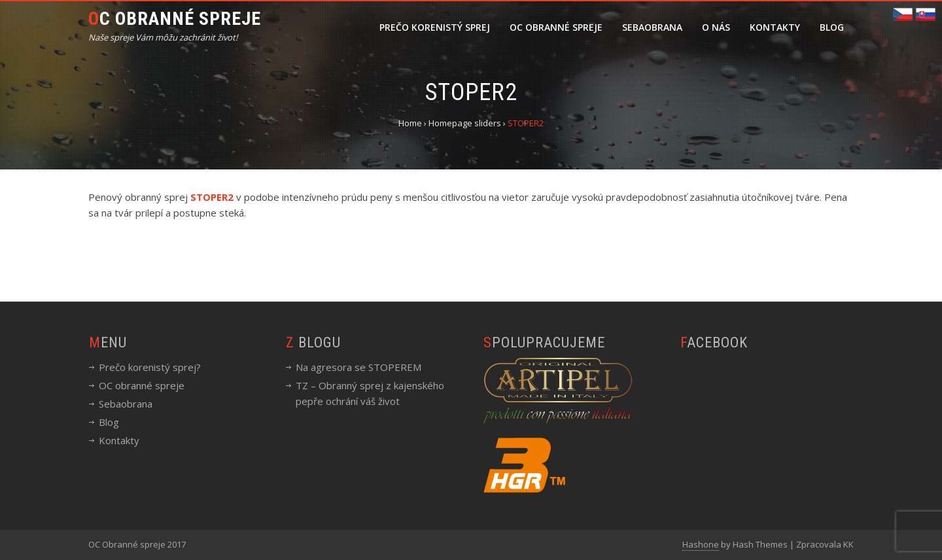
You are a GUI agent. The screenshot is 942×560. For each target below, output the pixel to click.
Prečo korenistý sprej (435, 27)
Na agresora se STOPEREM (358, 367)
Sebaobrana (652, 27)
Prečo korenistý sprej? (150, 367)
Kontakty (775, 27)
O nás (716, 27)
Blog (832, 27)
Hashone (701, 544)
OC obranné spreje (556, 27)
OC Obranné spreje (175, 19)
